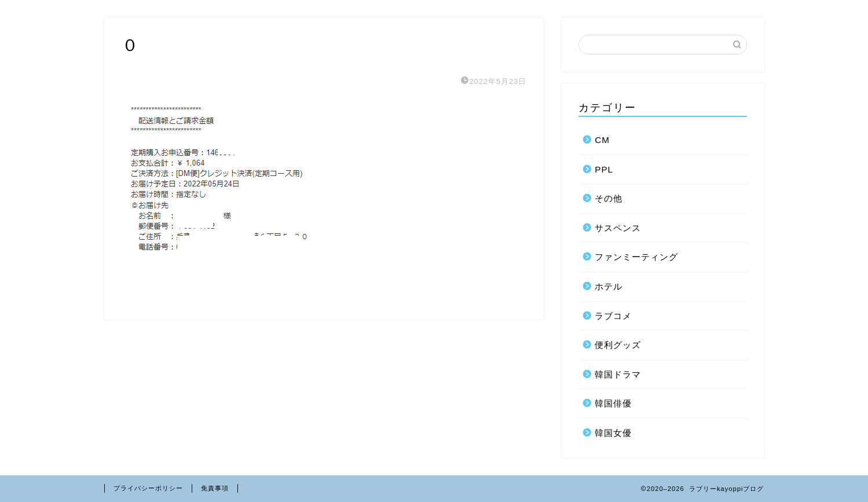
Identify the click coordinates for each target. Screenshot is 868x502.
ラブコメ (613, 316)
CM (602, 140)
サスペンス (618, 228)
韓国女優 (613, 433)
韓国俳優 (613, 403)
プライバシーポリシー (148, 488)
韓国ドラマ (618, 374)
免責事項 (215, 488)
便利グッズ (618, 345)
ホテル (609, 286)
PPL (604, 169)
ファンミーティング (636, 257)
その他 (609, 198)
